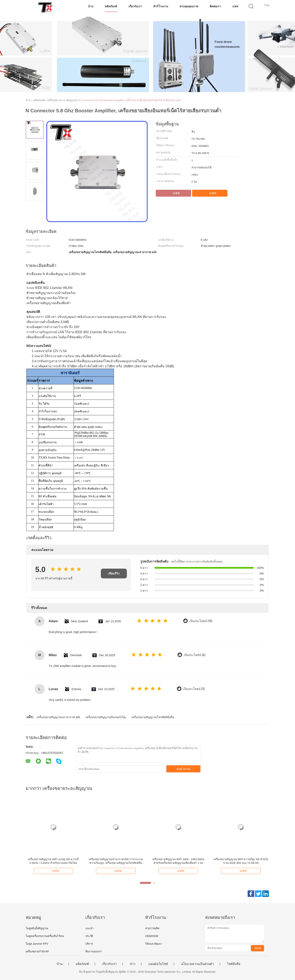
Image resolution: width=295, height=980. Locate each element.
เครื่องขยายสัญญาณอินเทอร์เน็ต (106, 717)
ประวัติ (89, 936)
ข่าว (133, 964)
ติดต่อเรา (215, 6)
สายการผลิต (152, 928)
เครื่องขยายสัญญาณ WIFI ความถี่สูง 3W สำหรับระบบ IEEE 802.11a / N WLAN (241, 861)
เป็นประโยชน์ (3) (194, 689)
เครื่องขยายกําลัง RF (37, 951)
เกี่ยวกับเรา (135, 6)
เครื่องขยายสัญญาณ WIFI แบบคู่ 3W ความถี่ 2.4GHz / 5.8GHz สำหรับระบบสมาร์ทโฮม (53, 861)
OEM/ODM (152, 936)
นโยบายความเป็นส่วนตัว (197, 964)
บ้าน (91, 6)
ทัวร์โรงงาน (161, 6)
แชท (235, 6)
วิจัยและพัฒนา (154, 944)
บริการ (89, 944)
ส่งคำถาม (183, 769)
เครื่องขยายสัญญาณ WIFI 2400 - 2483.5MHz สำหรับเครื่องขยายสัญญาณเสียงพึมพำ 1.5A (178, 861)
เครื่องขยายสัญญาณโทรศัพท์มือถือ (153, 717)
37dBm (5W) (81, 419)
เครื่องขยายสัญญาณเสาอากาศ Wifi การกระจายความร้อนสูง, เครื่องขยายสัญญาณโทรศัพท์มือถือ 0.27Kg (116, 861)
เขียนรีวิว (114, 573)
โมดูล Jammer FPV (37, 944)
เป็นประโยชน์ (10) (201, 621)
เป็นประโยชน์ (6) (194, 655)
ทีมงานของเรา (94, 951)
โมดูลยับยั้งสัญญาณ (37, 928)
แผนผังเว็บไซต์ (158, 964)
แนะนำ (89, 928)
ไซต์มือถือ (234, 964)
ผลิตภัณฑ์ (111, 6)
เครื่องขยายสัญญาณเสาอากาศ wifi (58, 717)
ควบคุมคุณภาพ (189, 6)
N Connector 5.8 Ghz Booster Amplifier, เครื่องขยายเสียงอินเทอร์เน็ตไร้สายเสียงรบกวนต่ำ (130, 100)
